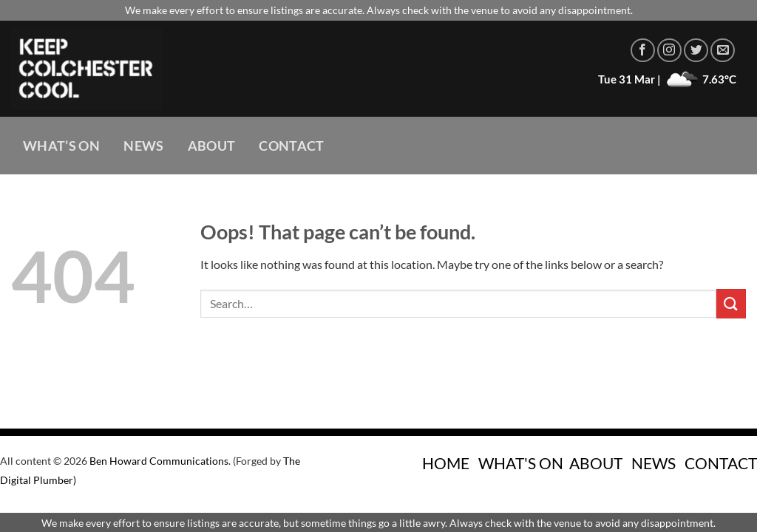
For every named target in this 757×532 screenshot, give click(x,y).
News (143, 146)
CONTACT (721, 463)
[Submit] (731, 303)
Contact (291, 146)
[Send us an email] (723, 51)
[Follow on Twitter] (696, 51)
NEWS (654, 463)
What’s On (61, 146)
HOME (446, 463)
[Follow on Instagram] (669, 51)
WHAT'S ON (521, 463)
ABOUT (596, 463)
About (212, 146)
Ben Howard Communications (159, 461)
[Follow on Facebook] (643, 51)
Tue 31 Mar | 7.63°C (667, 79)
